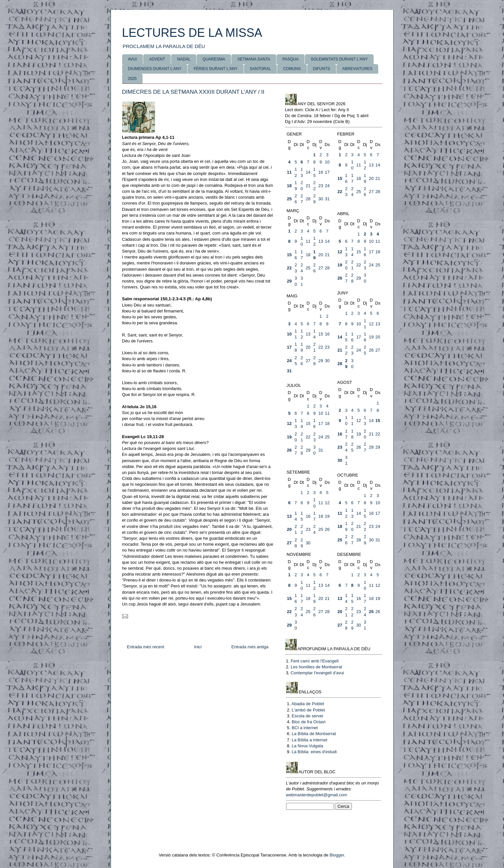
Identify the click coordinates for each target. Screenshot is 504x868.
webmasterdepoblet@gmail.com (317, 795)
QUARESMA (214, 59)
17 (327, 172)
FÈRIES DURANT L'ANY (215, 69)
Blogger (337, 855)
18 (289, 186)
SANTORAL (260, 69)
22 (340, 192)
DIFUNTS (322, 69)
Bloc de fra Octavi (309, 722)
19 (340, 265)
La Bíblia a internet (309, 740)
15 (340, 178)
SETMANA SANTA (254, 59)
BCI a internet (305, 728)
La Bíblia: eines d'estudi (314, 752)
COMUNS (292, 69)
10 (327, 162)
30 (321, 199)
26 (340, 278)
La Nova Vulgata (307, 746)
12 (340, 252)
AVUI (133, 59)
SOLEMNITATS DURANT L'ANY (339, 59)
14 (308, 172)
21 (308, 186)
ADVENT (157, 59)
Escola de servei (307, 716)
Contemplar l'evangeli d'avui (317, 673)
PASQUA (291, 59)
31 (327, 199)
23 (321, 186)
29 (289, 281)
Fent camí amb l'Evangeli (315, 661)
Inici (198, 647)
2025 (133, 79)
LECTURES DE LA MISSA (192, 33)
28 (308, 199)
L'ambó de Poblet (308, 710)
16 (321, 172)
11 (289, 172)
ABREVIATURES (358, 69)
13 (371, 165)
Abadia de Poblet (308, 704)
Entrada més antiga (250, 647)
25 (289, 199)
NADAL (184, 59)
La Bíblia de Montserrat (314, 734)
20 (371, 178)
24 (327, 186)
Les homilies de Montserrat (316, 667)
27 (371, 192)
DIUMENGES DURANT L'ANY (155, 69)
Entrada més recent (146, 647)
